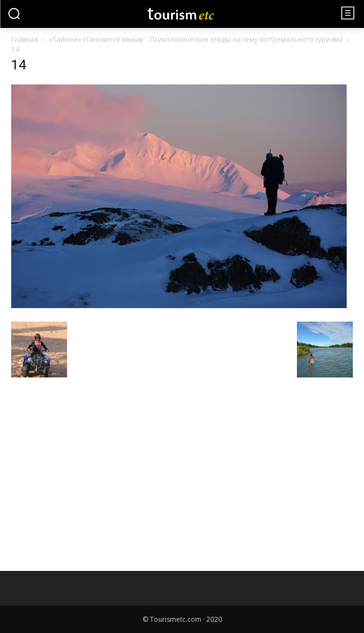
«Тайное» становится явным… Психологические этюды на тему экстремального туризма (196, 39)
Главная (25, 39)
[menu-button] (348, 13)
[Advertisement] (95, 462)
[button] (14, 13)
